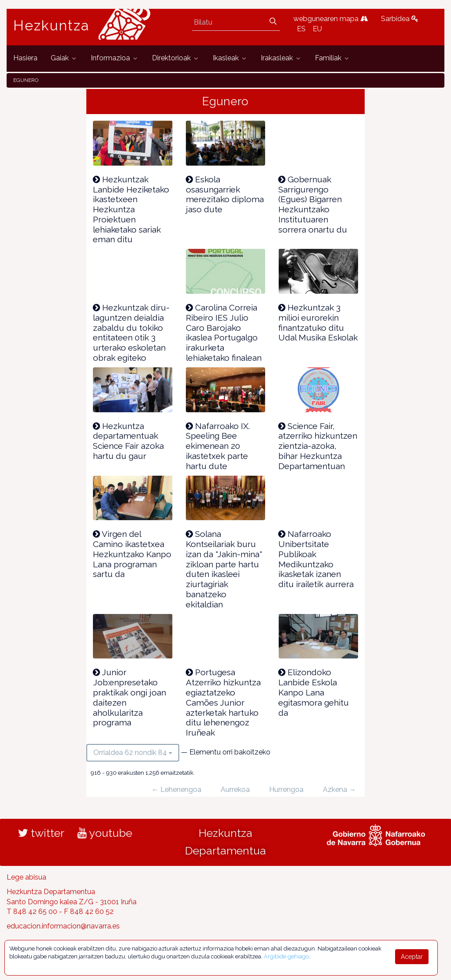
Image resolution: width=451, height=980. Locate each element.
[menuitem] (25, 58)
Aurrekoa (235, 790)
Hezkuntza (52, 26)
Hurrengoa (286, 790)
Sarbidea (400, 19)
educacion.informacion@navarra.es (63, 926)
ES (301, 29)
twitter (41, 833)
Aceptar (412, 957)
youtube (105, 833)
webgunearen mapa (331, 19)
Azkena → (339, 790)
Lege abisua (26, 877)
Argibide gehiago (286, 956)
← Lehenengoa (176, 790)
